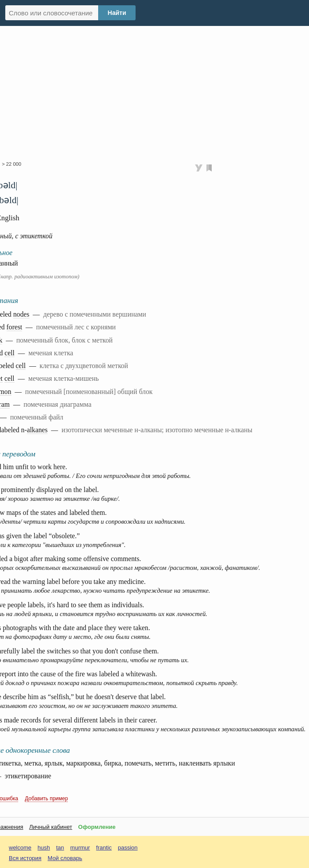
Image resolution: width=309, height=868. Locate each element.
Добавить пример (47, 799)
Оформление (97, 827)
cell (9, 353)
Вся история (25, 858)
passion (128, 848)
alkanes (37, 430)
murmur (80, 848)
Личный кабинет (51, 827)
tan (60, 848)
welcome (20, 848)
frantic (104, 848)
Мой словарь (65, 858)
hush (44, 848)
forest (15, 327)
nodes (21, 314)
